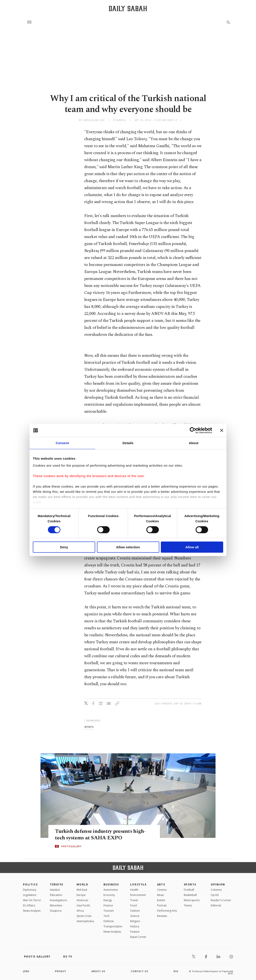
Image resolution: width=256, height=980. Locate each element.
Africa (80, 911)
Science (135, 916)
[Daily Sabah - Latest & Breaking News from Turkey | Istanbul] (128, 8)
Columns (216, 890)
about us (98, 971)
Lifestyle (138, 884)
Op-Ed (215, 895)
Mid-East (82, 890)
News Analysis (32, 911)
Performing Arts (167, 911)
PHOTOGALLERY (71, 846)
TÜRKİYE (57, 884)
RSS (176, 971)
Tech (106, 916)
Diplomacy (30, 890)
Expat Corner (138, 937)
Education (56, 895)
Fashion (135, 911)
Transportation (113, 926)
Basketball (190, 895)
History (135, 926)
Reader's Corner (221, 900)
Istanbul (55, 890)
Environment (138, 895)
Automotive (111, 890)
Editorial (216, 905)
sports (89, 727)
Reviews (162, 916)
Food (133, 905)
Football (189, 890)
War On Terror (32, 900)
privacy (60, 971)
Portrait (162, 905)
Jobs (26, 971)
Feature (135, 932)
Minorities (56, 905)
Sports (190, 884)
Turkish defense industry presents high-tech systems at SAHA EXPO (102, 834)
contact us (139, 971)
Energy (108, 900)
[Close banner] (222, 430)
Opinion (218, 884)
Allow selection (128, 547)
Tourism (109, 911)
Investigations (58, 900)
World (82, 884)
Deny (64, 547)
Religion (135, 921)
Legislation (30, 895)
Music (161, 895)
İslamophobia (85, 921)
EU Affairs (29, 905)
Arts (161, 884)
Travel (134, 900)
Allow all (192, 547)
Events (161, 900)
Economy (109, 895)
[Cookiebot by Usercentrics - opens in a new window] (193, 430)
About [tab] (194, 443)
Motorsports (192, 900)
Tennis (188, 905)
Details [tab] (128, 443)
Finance (108, 905)
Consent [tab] (62, 443)
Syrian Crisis (84, 916)
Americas (82, 900)
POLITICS (30, 884)
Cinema (162, 890)
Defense (109, 921)
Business (111, 884)
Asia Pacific (83, 905)
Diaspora (56, 911)
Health (134, 890)
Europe (81, 895)
